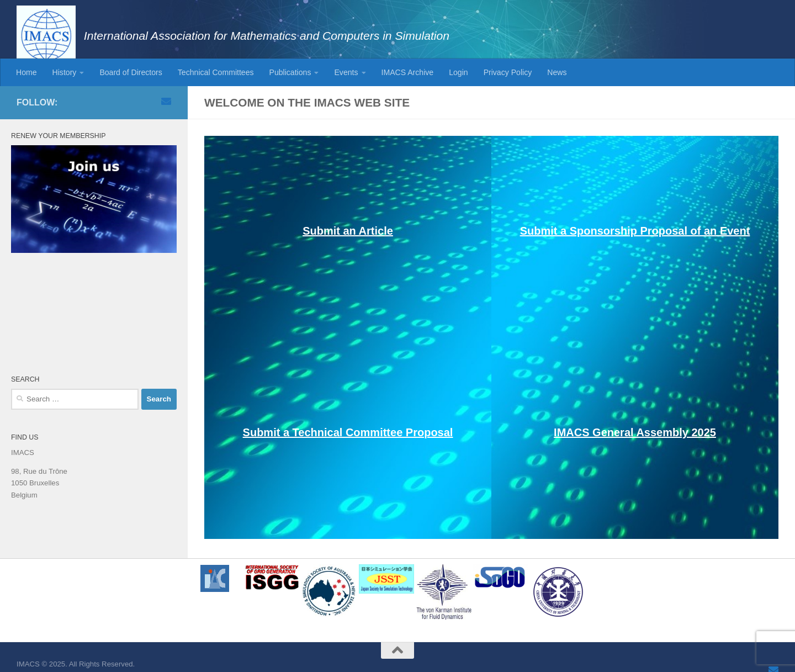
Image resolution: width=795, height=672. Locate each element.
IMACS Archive (408, 72)
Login (458, 72)
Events (346, 72)
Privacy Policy (508, 72)
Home (26, 72)
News (557, 72)
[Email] (166, 101)
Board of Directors (131, 72)
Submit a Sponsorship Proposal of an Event (635, 231)
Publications (290, 72)
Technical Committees (216, 72)
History (65, 72)
